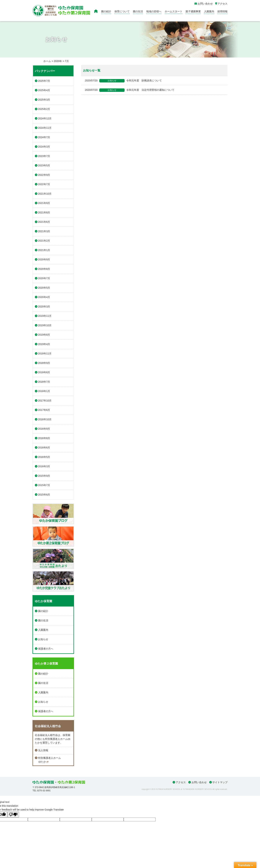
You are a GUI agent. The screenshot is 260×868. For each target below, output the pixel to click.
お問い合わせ (199, 782)
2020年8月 (44, 269)
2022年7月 (44, 184)
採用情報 (222, 11)
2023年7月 (44, 156)
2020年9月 (44, 259)
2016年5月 (44, 457)
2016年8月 (44, 438)
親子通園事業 (193, 11)
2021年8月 (44, 212)
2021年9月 (44, 203)
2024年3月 (44, 147)
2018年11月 (45, 354)
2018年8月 (44, 372)
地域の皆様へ (154, 11)
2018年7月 (44, 382)
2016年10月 (45, 419)
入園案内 (209, 11)
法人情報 (43, 750)
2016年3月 (44, 466)
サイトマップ (220, 782)
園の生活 (138, 11)
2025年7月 (44, 81)
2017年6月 (44, 410)
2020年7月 (44, 278)
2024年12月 (45, 118)
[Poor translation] (13, 815)
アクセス (181, 782)
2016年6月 (44, 448)
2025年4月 (44, 90)
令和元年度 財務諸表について (123, 80)
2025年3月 (44, 100)
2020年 (58, 61)
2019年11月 (45, 316)
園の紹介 (106, 11)
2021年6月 (44, 222)
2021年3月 (44, 231)
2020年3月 (44, 307)
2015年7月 (44, 485)
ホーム (47, 61)
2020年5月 (44, 288)
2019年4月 (44, 344)
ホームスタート (174, 11)
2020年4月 (44, 297)
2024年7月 (44, 137)
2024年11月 (45, 128)
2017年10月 (45, 401)
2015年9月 (44, 476)
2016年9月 (44, 429)
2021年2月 (44, 241)
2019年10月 (45, 325)
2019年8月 (44, 335)
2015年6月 (44, 495)
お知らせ (43, 639)
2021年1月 (44, 250)
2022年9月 (44, 175)
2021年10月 (45, 194)
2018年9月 (44, 363)
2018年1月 (44, 391)
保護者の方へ (46, 649)
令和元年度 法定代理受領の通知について (130, 90)
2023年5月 (44, 165)
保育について (122, 11)
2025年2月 (44, 109)
